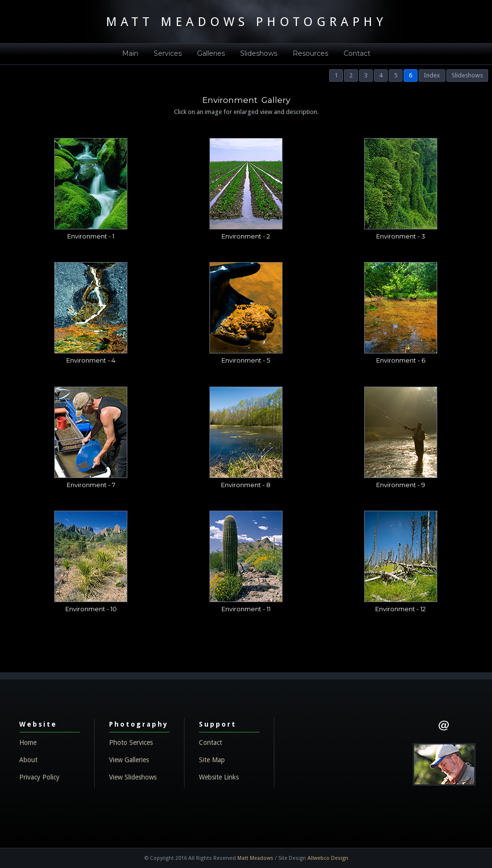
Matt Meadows (255, 858)
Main (130, 53)
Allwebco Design (328, 858)
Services (168, 53)
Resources (310, 53)
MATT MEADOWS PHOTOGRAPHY (246, 22)
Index (432, 75)
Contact (357, 53)
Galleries (211, 53)
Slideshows (259, 53)
